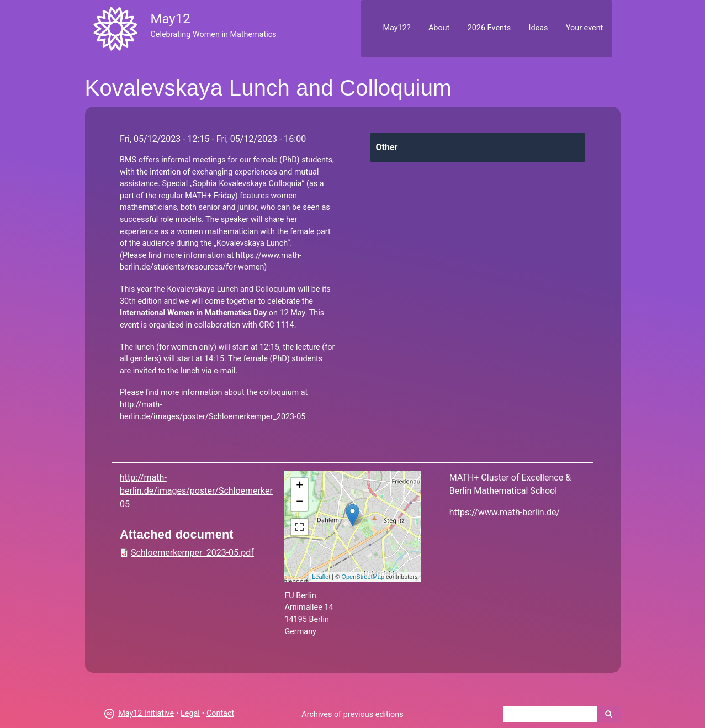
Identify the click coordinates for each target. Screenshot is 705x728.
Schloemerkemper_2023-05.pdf (192, 553)
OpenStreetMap (363, 577)
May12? (396, 28)
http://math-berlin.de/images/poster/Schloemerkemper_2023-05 (218, 491)
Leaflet (321, 577)
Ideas (539, 28)
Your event (584, 28)
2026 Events (489, 28)
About (439, 28)
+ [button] (300, 486)
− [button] (300, 503)
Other (387, 147)
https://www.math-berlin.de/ (505, 512)
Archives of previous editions (352, 714)
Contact (220, 713)
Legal (190, 713)
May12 (170, 19)
